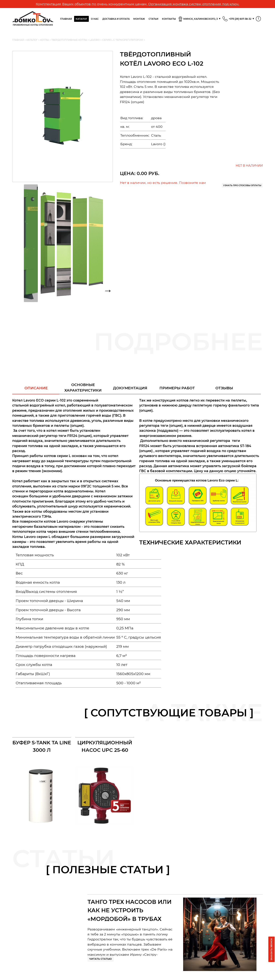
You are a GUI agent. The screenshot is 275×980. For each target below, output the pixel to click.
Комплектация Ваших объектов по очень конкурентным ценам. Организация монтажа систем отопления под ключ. (137, 4)
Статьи (153, 19)
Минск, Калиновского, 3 (198, 19)
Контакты (169, 19)
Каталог (81, 19)
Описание (36, 388)
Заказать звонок (271, 949)
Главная (66, 19)
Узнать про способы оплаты (242, 185)
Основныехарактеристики (83, 387)
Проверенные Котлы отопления (33, 19)
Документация (130, 388)
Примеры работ (177, 388)
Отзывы (224, 388)
